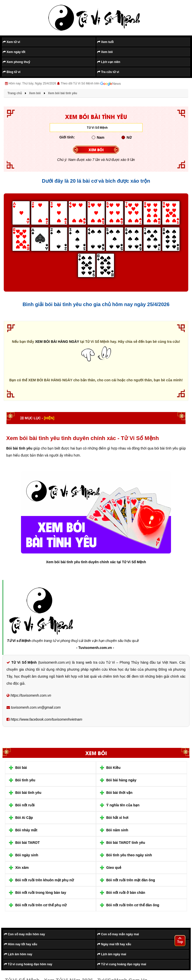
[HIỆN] (49, 418)
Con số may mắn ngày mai (118, 934)
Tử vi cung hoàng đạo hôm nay (28, 964)
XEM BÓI (96, 150)
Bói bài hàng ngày (121, 780)
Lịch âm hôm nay (18, 954)
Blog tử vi (12, 72)
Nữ (126, 137)
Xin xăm (22, 868)
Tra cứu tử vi (108, 72)
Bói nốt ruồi (25, 805)
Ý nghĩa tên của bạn (123, 805)
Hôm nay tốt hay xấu (21, 944)
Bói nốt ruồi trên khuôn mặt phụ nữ (44, 880)
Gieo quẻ (114, 868)
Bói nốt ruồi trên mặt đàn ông (131, 880)
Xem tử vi (11, 42)
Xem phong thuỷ (16, 62)
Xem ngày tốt (14, 52)
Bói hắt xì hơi (117, 818)
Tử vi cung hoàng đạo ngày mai (122, 964)
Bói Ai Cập (24, 818)
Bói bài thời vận (119, 793)
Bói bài (21, 768)
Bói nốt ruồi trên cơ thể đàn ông (133, 905)
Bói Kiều (113, 768)
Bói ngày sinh (27, 855)
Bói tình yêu (25, 780)
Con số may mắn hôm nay (24, 934)
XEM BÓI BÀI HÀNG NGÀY (57, 342)
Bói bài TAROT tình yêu (126, 843)
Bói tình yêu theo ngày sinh (129, 855)
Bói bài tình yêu (28, 793)
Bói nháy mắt (26, 830)
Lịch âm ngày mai (112, 954)
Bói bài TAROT (27, 843)
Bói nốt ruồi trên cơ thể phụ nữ (41, 905)
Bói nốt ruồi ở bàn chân (126, 893)
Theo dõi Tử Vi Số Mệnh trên (91, 84)
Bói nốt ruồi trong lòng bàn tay (41, 893)
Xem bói (105, 52)
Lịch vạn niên (109, 62)
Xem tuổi (105, 42)
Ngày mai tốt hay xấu (114, 944)
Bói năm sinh (117, 830)
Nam (98, 137)
